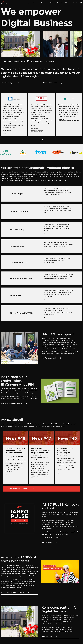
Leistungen (27, 3)
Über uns (36, 3)
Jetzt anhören (49, 542)
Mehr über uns (50, 636)
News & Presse (66, 3)
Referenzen (44, 3)
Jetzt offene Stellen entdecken (15, 593)
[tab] (40, 140)
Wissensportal (55, 3)
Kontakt (75, 3)
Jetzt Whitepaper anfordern (14, 403)
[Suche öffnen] (81, 3)
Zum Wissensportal (51, 358)
